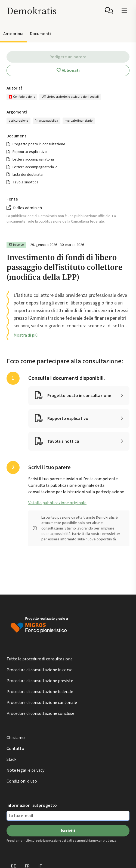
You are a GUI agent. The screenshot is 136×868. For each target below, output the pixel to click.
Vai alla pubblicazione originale (57, 503)
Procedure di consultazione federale (40, 692)
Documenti (40, 34)
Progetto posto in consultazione (39, 144)
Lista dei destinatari (29, 175)
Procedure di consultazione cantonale (42, 703)
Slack (11, 759)
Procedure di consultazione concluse (40, 713)
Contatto (15, 749)
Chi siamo (16, 738)
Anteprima (13, 34)
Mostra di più (26, 335)
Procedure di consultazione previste (40, 681)
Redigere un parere (68, 57)
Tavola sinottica (25, 182)
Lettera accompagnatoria (33, 159)
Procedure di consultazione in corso (40, 670)
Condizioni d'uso (22, 781)
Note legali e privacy (25, 770)
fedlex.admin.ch (27, 208)
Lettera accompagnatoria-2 (35, 167)
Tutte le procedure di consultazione (40, 659)
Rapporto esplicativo (30, 152)
